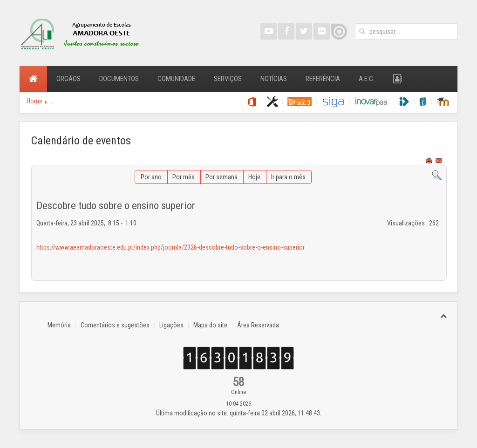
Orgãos (68, 79)
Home (34, 101)
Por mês (184, 177)
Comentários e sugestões (115, 325)
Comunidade (176, 79)
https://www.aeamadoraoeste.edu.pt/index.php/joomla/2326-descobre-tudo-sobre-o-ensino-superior (170, 247)
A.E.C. (367, 79)
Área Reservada (258, 325)
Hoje (254, 177)
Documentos (119, 79)
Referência (323, 79)
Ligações (171, 325)
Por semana (221, 177)
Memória (59, 325)
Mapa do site (210, 325)
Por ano (151, 177)
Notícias (274, 79)
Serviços (228, 79)
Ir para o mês (288, 177)
